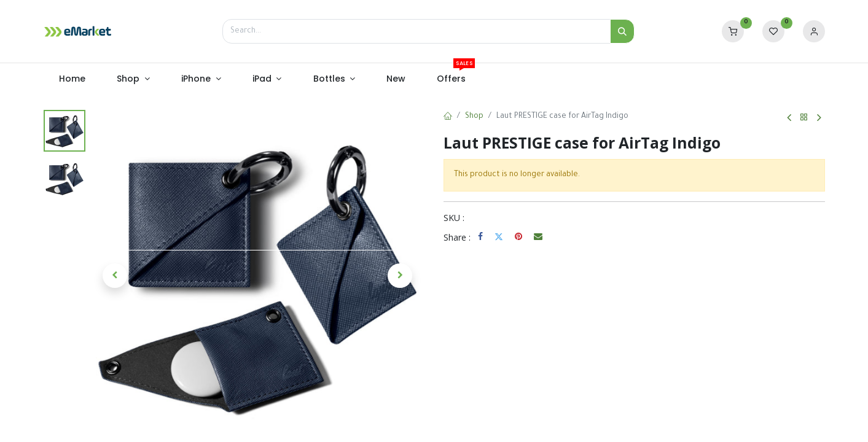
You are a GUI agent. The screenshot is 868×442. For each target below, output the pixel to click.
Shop (474, 117)
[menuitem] (72, 79)
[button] (115, 276)
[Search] (622, 31)
